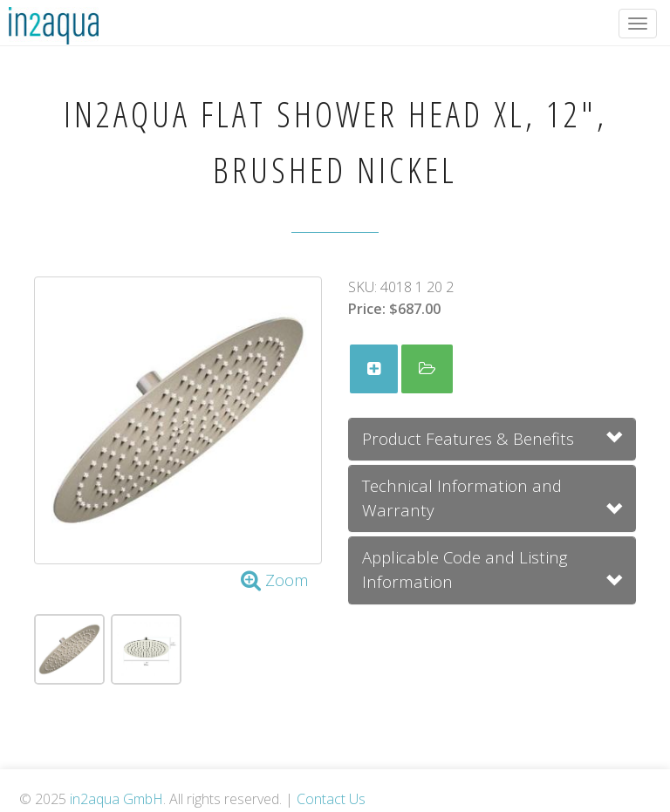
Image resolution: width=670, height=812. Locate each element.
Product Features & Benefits (468, 438)
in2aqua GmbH (116, 799)
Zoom (275, 580)
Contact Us (331, 799)
